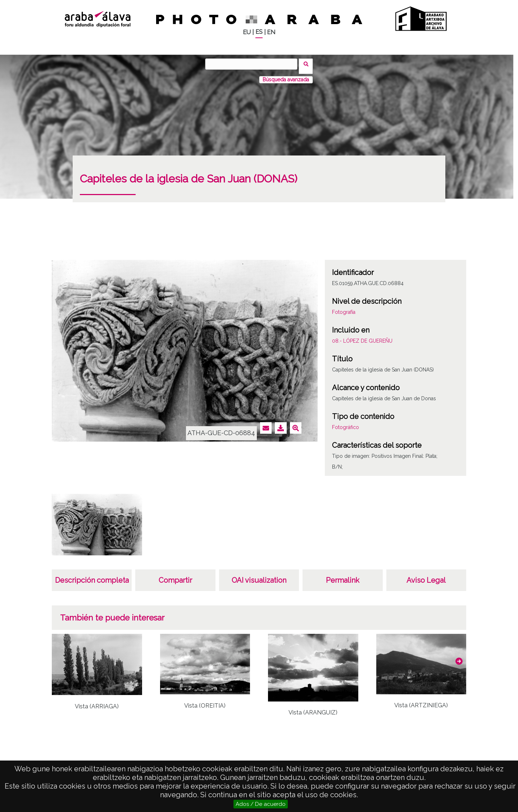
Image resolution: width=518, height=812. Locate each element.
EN (271, 32)
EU (247, 32)
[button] (459, 657)
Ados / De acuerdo (261, 804)
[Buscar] (254, 64)
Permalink (343, 576)
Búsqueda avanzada (286, 75)
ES (259, 32)
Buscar (308, 64)
